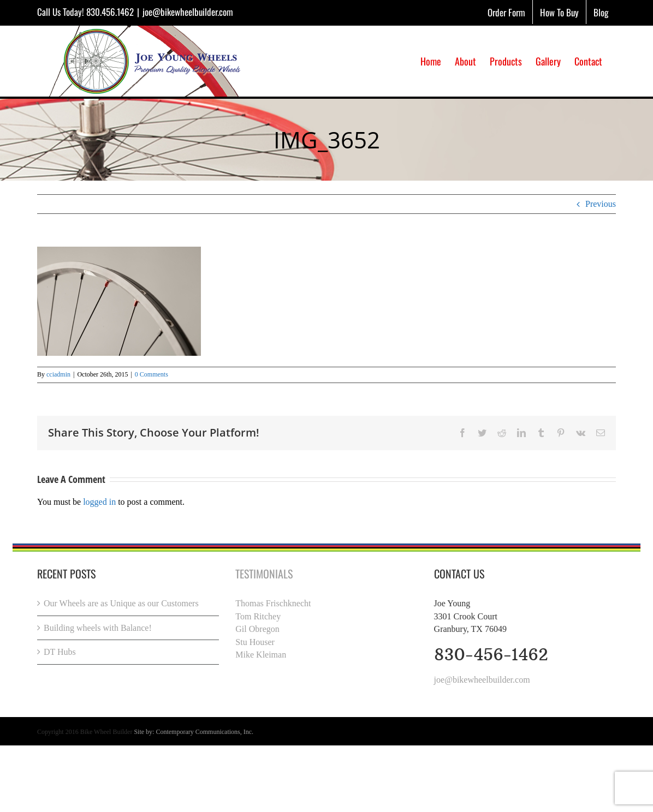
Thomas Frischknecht (273, 603)
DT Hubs (60, 652)
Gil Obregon (257, 629)
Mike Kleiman (261, 655)
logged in (99, 502)
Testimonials (264, 574)
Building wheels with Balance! (98, 628)
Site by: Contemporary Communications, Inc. (194, 732)
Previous (601, 204)
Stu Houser (255, 642)
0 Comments (152, 374)
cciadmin (58, 374)
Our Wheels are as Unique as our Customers (121, 603)
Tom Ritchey (258, 616)
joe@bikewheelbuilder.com (188, 12)
